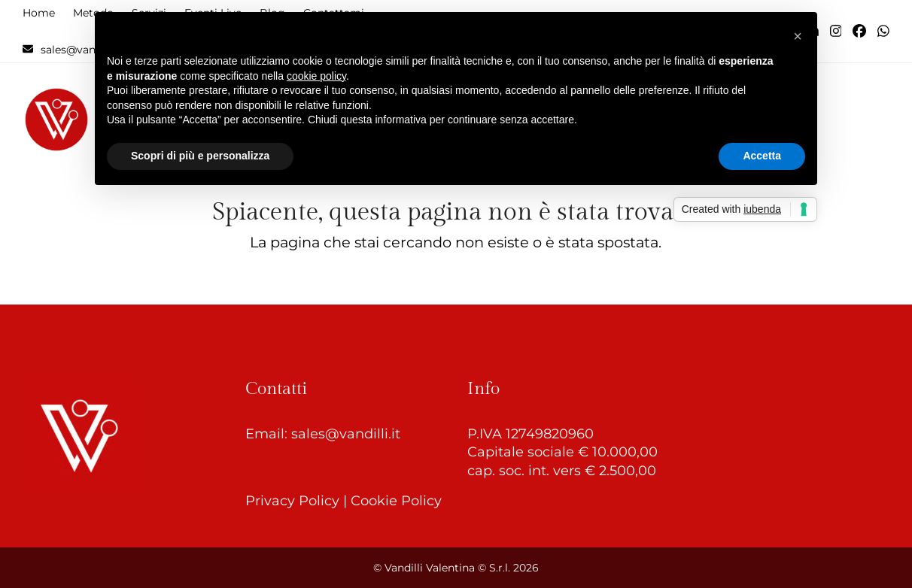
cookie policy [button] (316, 76)
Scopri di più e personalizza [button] (200, 156)
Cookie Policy (396, 501)
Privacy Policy (292, 501)
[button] (798, 36)
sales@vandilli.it (346, 434)
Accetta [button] (762, 156)
